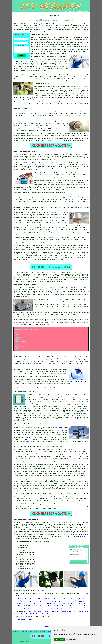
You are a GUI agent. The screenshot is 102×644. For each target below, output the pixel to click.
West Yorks (32, 612)
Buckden (43, 272)
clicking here (83, 535)
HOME (65, 12)
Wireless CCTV (30, 604)
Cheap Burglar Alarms (31, 609)
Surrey (46, 614)
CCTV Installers (19, 604)
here (60, 429)
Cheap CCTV (50, 602)
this (15, 443)
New (27, 632)
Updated (30, 632)
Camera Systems (73, 602)
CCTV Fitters (84, 602)
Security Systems (28, 600)
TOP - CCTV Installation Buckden (24, 619)
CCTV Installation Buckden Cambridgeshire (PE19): (32, 24)
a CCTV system (75, 50)
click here (58, 427)
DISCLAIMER (85, 12)
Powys (75, 612)
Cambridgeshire (66, 612)
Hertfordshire (55, 612)
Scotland (26, 614)
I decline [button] (62, 639)
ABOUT (74, 12)
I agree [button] (57, 639)
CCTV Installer (42, 607)
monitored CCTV (60, 412)
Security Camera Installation (42, 598)
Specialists (36, 632)
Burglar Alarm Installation (61, 609)
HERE (76, 419)
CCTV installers (63, 278)
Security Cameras (61, 602)
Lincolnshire (18, 614)
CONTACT (79, 12)
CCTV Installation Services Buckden (31, 542)
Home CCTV (17, 600)
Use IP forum (30, 441)
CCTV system (85, 27)
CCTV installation (20, 537)
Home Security (63, 598)
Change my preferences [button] (71, 639)
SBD (52, 214)
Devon (40, 612)
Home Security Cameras (54, 600)
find (19, 522)
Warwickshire (84, 612)
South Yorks (39, 614)
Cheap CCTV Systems (68, 604)
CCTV (82, 38)
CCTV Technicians (78, 607)
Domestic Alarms (45, 609)
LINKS (69, 12)
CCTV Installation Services (78, 598)
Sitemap (14, 632)
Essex (32, 614)
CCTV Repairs (24, 602)
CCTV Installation (24, 598)
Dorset (46, 612)
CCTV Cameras (40, 600)
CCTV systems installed (43, 529)
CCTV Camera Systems (54, 604)
